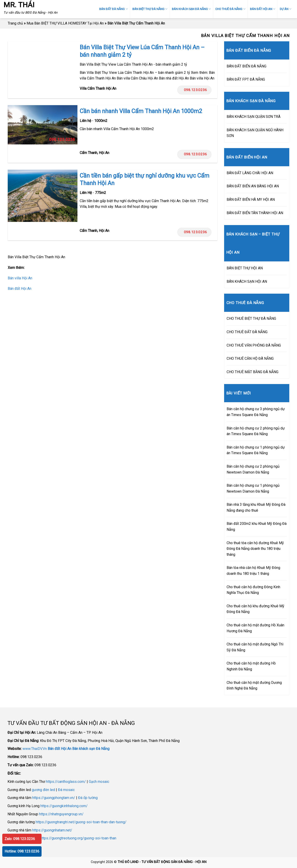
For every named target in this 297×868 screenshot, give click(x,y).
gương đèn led (43, 790)
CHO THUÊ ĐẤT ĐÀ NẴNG (247, 332)
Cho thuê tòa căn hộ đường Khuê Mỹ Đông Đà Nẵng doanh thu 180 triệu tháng (255, 549)
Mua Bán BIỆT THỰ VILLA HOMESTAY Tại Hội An (65, 23)
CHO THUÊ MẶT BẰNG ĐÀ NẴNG (252, 372)
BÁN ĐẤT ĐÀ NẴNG (113, 9)
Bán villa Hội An (20, 278)
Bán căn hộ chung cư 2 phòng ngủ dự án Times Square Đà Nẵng (256, 431)
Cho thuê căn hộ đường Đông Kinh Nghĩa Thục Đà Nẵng (253, 590)
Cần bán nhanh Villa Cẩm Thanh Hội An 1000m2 (141, 111)
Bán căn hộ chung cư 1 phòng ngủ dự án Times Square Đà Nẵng (256, 450)
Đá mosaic (66, 790)
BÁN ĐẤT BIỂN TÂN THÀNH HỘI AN (255, 213)
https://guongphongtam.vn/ (54, 798)
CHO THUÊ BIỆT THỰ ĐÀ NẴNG (251, 319)
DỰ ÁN (286, 9)
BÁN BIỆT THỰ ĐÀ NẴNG (150, 9)
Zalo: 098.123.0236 (20, 839)
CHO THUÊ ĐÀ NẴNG (230, 9)
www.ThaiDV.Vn (35, 749)
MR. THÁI (19, 5)
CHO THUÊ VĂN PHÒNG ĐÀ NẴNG (254, 345)
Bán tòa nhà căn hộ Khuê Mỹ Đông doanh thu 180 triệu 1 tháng (253, 571)
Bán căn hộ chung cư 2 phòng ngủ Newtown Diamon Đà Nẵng (253, 469)
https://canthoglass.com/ (66, 782)
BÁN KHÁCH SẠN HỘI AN (247, 281)
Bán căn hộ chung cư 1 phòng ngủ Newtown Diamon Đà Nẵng (253, 488)
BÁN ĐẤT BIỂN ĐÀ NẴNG (246, 66)
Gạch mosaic (99, 782)
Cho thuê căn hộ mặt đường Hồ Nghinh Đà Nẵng (251, 666)
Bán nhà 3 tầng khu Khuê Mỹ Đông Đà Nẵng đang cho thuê (256, 507)
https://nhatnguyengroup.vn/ (61, 814)
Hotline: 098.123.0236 (22, 851)
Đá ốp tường (88, 798)
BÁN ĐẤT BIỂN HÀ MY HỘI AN (251, 200)
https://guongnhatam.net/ (52, 830)
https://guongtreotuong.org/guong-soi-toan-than (78, 838)
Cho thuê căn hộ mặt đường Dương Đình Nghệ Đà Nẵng (254, 686)
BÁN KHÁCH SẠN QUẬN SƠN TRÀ (254, 117)
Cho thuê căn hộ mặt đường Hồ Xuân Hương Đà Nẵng (255, 628)
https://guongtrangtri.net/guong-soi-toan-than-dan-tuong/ (81, 822)
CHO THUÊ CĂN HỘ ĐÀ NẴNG (250, 358)
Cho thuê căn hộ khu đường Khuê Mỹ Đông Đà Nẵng (255, 609)
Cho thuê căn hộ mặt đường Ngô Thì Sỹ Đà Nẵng (255, 647)
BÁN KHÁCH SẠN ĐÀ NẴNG (191, 9)
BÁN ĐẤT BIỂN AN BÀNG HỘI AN (253, 186)
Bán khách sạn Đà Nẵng (91, 749)
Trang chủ (15, 23)
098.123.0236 (194, 90)
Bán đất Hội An (20, 289)
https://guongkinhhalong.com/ (64, 806)
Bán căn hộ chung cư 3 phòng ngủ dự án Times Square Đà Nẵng (256, 412)
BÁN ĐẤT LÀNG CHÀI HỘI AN (250, 173)
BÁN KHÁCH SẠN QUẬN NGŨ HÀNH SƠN (255, 133)
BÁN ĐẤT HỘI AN (263, 9)
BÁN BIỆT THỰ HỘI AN (245, 268)
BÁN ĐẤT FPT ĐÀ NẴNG (246, 79)
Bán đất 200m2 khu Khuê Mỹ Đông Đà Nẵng (257, 527)
